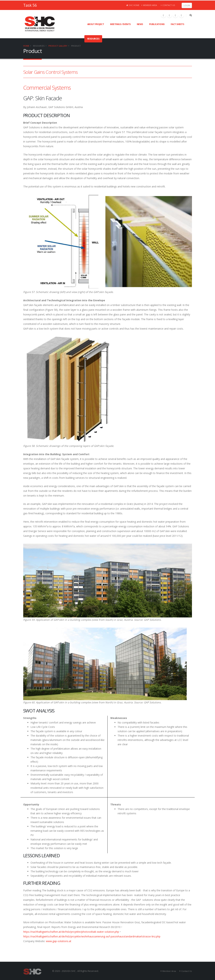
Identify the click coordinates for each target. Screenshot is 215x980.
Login (187, 5)
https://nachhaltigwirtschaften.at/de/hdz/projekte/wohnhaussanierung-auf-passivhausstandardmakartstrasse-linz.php (92, 936)
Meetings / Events (120, 24)
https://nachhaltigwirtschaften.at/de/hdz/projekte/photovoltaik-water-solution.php (71, 932)
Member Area (149, 5)
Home (26, 46)
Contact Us (168, 5)
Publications (157, 24)
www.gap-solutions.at (59, 941)
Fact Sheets (177, 24)
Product (76, 46)
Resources (93, 39)
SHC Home (133, 5)
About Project (96, 24)
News (140, 24)
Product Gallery (58, 46)
